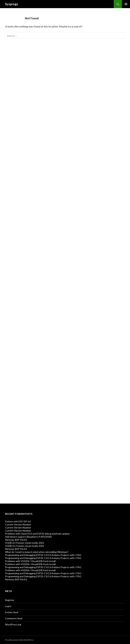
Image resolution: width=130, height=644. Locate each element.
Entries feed (12, 612)
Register (10, 600)
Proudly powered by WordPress (19, 640)
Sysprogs (12, 4)
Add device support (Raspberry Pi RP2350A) (28, 537)
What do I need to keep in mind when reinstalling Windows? (37, 552)
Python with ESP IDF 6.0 (18, 521)
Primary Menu (126, 4)
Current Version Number (18, 524)
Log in (8, 606)
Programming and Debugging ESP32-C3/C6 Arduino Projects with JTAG (43, 555)
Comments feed (14, 618)
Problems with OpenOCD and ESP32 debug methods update (37, 534)
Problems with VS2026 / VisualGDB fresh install (30, 561)
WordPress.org (13, 624)
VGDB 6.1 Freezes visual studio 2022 (25, 543)
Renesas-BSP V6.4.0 (16, 540)
